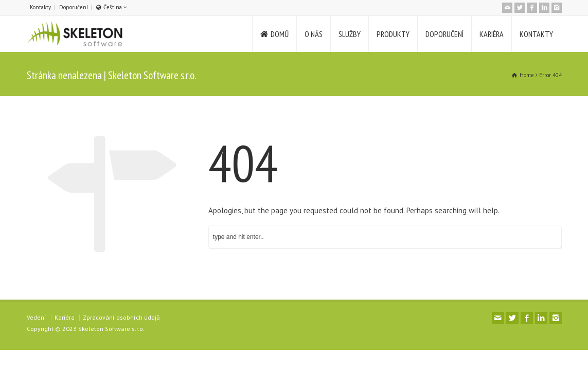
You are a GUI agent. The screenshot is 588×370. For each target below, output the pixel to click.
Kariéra (65, 317)
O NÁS (314, 34)
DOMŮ (280, 34)
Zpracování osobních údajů (121, 317)
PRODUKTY (393, 34)
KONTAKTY (536, 34)
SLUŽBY (350, 34)
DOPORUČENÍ (444, 34)
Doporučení (74, 7)
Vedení (37, 317)
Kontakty (40, 7)
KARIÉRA (492, 34)
